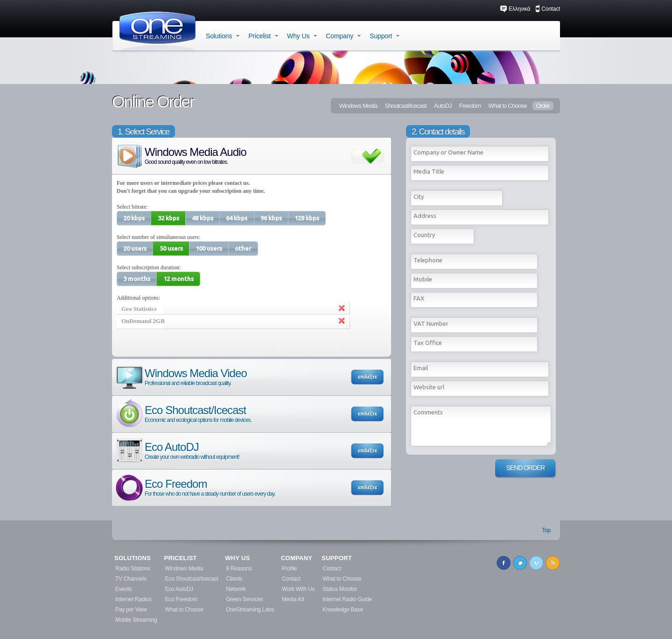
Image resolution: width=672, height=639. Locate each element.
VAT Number (431, 323)
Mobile (423, 279)
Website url (429, 387)
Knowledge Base (343, 610)
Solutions (223, 36)
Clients (234, 579)
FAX (419, 298)
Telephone (428, 260)
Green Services (244, 599)
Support (385, 36)
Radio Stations (133, 569)
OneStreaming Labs (250, 610)
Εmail (421, 368)
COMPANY (297, 558)
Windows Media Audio (180, 155)
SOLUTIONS (133, 558)
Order (543, 106)
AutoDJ (443, 106)
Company (343, 36)
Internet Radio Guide (347, 599)
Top (546, 530)
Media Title (429, 171)
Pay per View (131, 610)
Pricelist (263, 36)
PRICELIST (181, 558)
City (419, 197)
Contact (548, 9)
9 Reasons (239, 569)
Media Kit (293, 599)
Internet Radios (133, 599)
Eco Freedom (195, 487)
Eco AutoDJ (177, 450)
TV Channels (131, 579)
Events (123, 589)
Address (425, 216)
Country (424, 235)
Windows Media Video (181, 376)
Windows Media (358, 106)
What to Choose (507, 106)
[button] (134, 218)
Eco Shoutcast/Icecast (183, 413)
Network (236, 589)
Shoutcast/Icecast (405, 106)
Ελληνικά (515, 9)
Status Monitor (340, 589)
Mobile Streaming (136, 620)
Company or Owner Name (448, 152)
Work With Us (298, 589)
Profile (289, 569)
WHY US (237, 558)
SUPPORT (337, 558)
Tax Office (428, 343)
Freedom (470, 106)
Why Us (302, 36)
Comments (428, 412)
